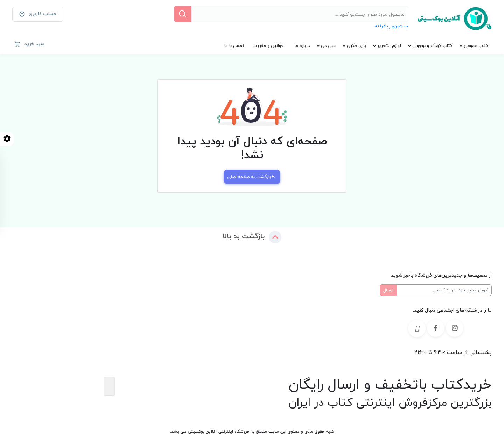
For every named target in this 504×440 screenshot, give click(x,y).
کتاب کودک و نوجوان (432, 45)
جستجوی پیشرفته (392, 26)
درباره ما (302, 45)
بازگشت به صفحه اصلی (251, 177)
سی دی (328, 45)
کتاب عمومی (476, 45)
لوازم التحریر (389, 45)
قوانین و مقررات (268, 45)
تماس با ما (234, 45)
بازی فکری (356, 45)
